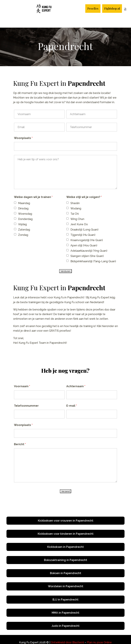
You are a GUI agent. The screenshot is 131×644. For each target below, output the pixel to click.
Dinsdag (23, 198)
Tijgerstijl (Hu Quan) (83, 224)
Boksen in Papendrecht (66, 563)
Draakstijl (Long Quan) (84, 219)
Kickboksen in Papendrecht (65, 536)
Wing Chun (77, 208)
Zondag (23, 224)
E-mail (72, 395)
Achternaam (76, 376)
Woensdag (25, 203)
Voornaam (22, 376)
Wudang (76, 198)
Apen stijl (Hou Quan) (84, 235)
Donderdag (25, 208)
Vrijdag (22, 214)
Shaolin (75, 193)
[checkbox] (15, 192)
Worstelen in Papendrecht (66, 576)
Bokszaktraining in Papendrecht (66, 549)
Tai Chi (75, 203)
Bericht (20, 434)
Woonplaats (23, 127)
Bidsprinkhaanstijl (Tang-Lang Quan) (93, 251)
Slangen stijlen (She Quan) (87, 245)
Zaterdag (24, 219)
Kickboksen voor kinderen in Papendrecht (66, 523)
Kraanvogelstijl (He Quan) (87, 230)
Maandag (24, 193)
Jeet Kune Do (79, 214)
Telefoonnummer (26, 395)
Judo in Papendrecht (65, 615)
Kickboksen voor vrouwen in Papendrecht (66, 510)
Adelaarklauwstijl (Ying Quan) (89, 240)
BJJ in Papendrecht (65, 589)
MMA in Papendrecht (65, 602)
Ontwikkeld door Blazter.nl (67, 632)
